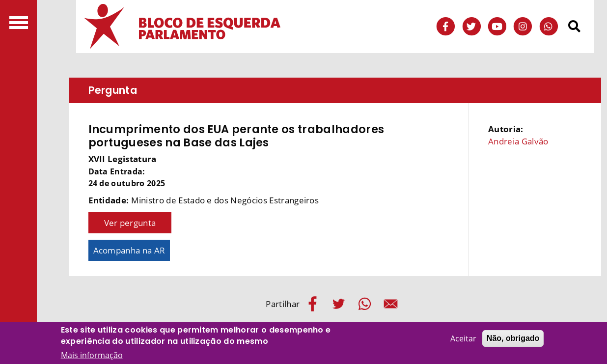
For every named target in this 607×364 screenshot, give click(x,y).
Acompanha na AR (129, 250)
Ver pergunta (130, 223)
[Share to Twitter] (339, 304)
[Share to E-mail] (391, 304)
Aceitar (463, 339)
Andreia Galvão (518, 141)
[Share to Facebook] (313, 304)
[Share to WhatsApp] (365, 304)
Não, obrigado (513, 339)
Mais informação (92, 356)
